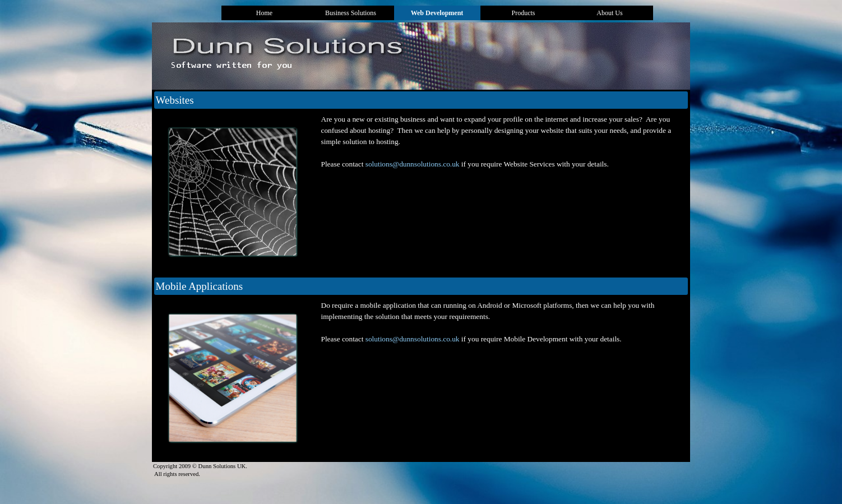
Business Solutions (351, 13)
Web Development (437, 13)
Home (264, 13)
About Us (609, 13)
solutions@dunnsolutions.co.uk (413, 164)
